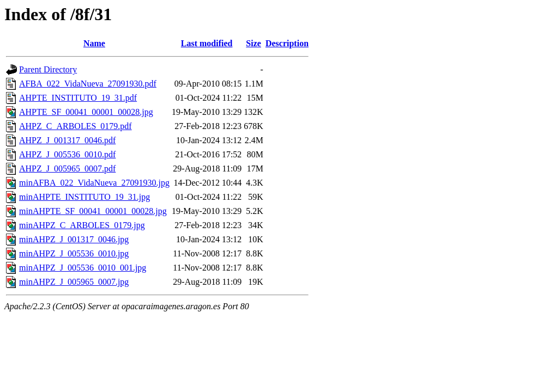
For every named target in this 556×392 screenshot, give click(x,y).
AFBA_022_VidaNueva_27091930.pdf (88, 84)
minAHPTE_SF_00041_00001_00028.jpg (93, 211)
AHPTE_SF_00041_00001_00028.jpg (86, 112)
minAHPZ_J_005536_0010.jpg (74, 253)
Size (253, 43)
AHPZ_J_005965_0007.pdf (67, 169)
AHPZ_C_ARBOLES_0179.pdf (75, 126)
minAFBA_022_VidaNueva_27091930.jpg (94, 183)
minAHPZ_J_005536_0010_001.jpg (83, 268)
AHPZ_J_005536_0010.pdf (67, 154)
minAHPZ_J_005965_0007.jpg (74, 282)
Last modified (207, 43)
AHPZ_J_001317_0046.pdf (67, 140)
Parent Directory (48, 69)
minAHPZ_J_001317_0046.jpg (74, 239)
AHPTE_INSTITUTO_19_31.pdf (78, 98)
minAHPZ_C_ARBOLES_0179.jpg (82, 225)
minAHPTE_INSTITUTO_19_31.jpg (84, 197)
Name (94, 43)
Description (287, 43)
